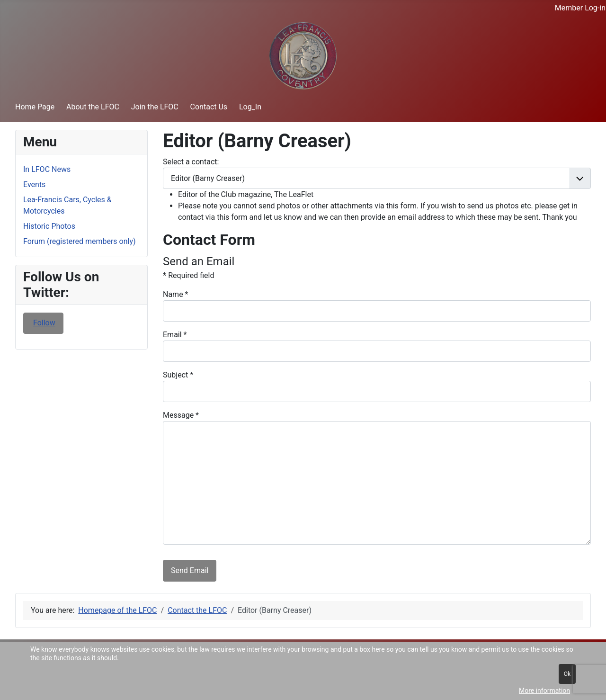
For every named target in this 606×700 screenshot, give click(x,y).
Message (181, 415)
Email (175, 335)
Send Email (190, 570)
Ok (567, 674)
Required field (188, 275)
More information (544, 691)
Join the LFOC (155, 107)
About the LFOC (93, 107)
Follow (44, 323)
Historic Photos (49, 226)
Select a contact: (191, 162)
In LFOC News (47, 169)
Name (176, 294)
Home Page (35, 107)
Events (34, 184)
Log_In (250, 107)
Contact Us (209, 107)
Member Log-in (580, 8)
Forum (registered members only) (80, 241)
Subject (178, 375)
